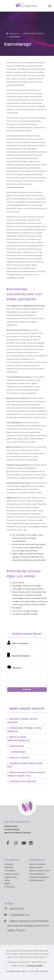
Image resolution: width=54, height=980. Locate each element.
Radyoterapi (16, 746)
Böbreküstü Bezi (37, 880)
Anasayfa (12, 34)
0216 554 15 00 (17, 909)
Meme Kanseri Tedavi (39, 871)
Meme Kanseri (36, 867)
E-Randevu (10, 887)
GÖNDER (27, 690)
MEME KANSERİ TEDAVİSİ (33, 34)
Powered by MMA (35, 966)
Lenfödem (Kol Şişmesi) (22, 781)
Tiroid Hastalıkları (37, 874)
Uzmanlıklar (10, 871)
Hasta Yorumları (12, 874)
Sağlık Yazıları (11, 877)
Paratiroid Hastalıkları (39, 877)
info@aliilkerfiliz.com (20, 915)
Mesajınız (14, 667)
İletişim (8, 884)
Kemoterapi (17, 752)
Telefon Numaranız (19, 655)
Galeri (7, 880)
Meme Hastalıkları (38, 864)
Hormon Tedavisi (18, 758)
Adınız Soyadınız (18, 643)
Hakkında (9, 867)
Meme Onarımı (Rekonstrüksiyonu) (19, 739)
